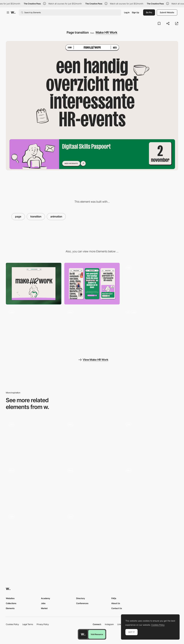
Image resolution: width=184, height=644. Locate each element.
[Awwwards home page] (83, 634)
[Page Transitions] (34, 440)
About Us (116, 603)
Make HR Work (107, 32)
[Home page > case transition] (92, 533)
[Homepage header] (150, 284)
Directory (81, 598)
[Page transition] (92, 487)
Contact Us (117, 608)
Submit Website (167, 12)
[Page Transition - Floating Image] (92, 440)
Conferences (82, 603)
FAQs (114, 598)
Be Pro (149, 12)
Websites (10, 598)
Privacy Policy (43, 624)
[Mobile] (92, 284)
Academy (46, 598)
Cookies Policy (12, 624)
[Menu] (92, 328)
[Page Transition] (34, 487)
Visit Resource (97, 634)
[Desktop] (34, 284)
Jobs (43, 603)
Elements (10, 608)
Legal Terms (28, 624)
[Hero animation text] (150, 328)
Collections (11, 603)
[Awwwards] (13, 12)
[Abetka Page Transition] (34, 533)
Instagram (109, 624)
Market (44, 608)
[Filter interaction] (34, 328)
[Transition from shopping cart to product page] (150, 440)
